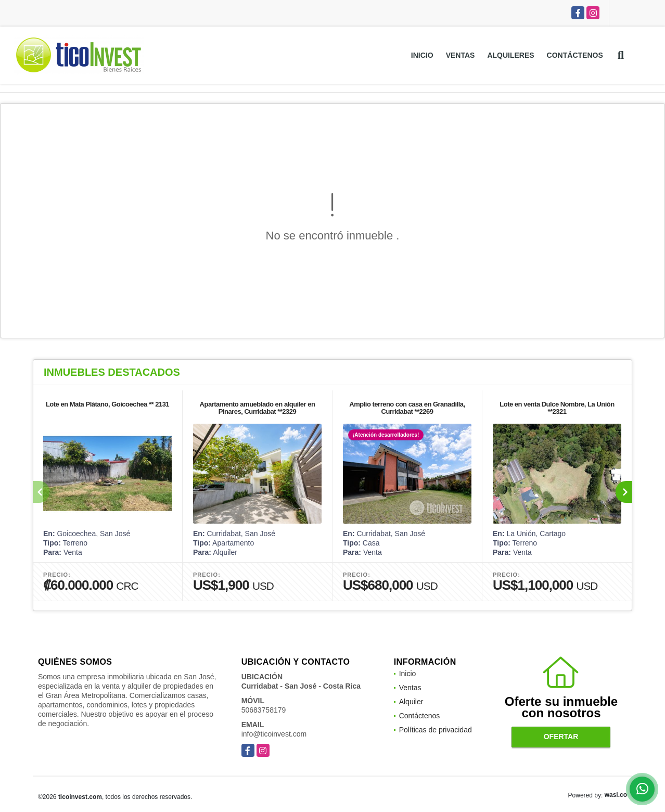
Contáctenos (575, 55)
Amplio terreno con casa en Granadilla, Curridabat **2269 (407, 408)
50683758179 (264, 710)
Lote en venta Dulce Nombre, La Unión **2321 (557, 408)
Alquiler (411, 702)
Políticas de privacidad (436, 730)
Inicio (422, 55)
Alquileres (510, 55)
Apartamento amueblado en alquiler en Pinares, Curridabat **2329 (258, 408)
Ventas (461, 55)
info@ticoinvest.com (274, 734)
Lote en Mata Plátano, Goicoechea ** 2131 (107, 404)
